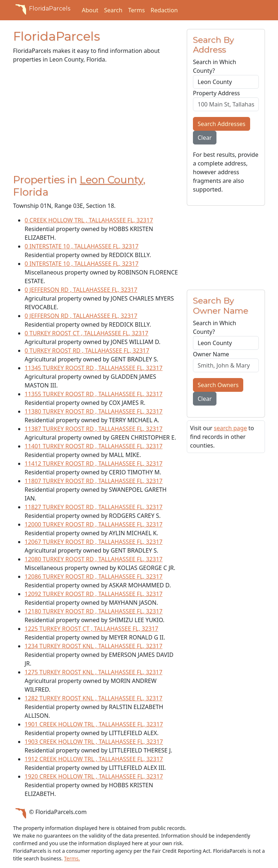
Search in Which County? (214, 66)
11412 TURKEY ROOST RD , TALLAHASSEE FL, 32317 (94, 464)
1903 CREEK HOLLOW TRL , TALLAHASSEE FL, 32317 (94, 742)
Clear (205, 138)
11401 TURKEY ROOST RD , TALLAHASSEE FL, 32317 (94, 446)
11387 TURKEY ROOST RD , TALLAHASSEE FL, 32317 (94, 429)
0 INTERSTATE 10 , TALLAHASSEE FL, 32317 (82, 246)
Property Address (216, 93)
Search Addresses (222, 124)
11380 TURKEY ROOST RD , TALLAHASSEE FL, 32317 (94, 411)
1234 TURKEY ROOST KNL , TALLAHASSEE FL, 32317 (94, 646)
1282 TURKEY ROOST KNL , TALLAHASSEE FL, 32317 (94, 698)
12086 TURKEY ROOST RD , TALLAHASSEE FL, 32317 (94, 576)
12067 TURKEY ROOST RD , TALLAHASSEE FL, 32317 (94, 542)
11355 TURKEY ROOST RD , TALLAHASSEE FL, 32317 (94, 394)
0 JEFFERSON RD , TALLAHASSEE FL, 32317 (81, 290)
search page (230, 428)
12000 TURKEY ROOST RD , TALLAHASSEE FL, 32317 (94, 524)
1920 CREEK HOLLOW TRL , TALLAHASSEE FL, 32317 (94, 776)
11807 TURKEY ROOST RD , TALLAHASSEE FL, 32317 (94, 481)
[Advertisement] (96, 120)
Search (113, 10)
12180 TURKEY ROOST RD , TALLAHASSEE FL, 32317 (94, 611)
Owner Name (211, 354)
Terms (136, 10)
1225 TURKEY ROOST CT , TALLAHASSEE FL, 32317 (91, 629)
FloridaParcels (42, 9)
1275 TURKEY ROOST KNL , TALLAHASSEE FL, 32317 (94, 672)
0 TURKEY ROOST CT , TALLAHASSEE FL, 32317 (87, 333)
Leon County (111, 180)
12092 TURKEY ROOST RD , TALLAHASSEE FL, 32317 (94, 594)
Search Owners (218, 385)
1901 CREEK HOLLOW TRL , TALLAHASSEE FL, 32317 (94, 724)
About (90, 10)
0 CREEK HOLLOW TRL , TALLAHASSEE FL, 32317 (89, 220)
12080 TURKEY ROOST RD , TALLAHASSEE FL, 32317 (94, 559)
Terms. (72, 858)
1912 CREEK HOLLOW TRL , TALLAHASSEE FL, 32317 (94, 759)
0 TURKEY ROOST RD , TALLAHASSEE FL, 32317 (87, 351)
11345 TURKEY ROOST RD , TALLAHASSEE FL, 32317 (94, 368)
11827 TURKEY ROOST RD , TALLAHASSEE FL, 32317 (94, 507)
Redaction (164, 10)
